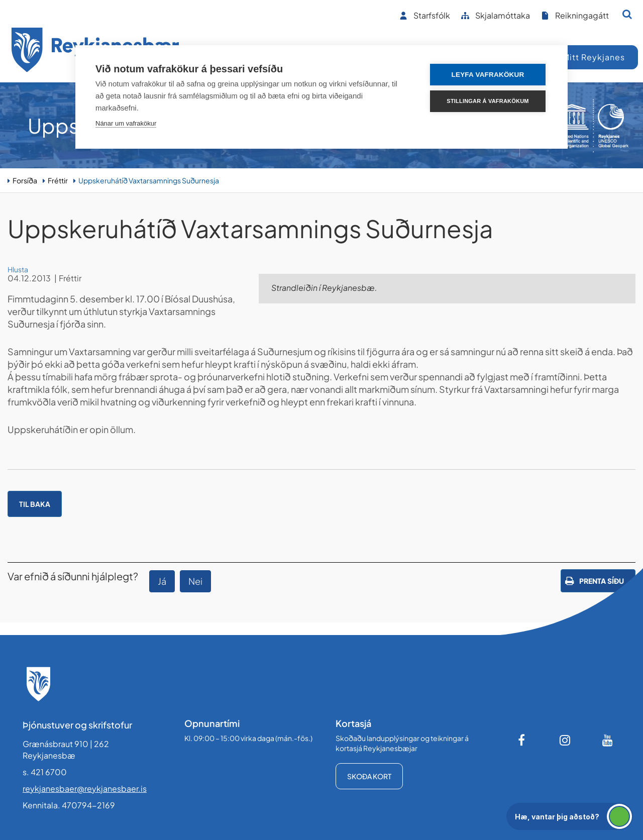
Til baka (35, 504)
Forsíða (25, 180)
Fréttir (58, 180)
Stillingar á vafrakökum (488, 101)
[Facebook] (522, 740)
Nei (195, 581)
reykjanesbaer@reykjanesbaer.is (85, 789)
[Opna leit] (627, 14)
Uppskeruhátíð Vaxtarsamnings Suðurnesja (149, 180)
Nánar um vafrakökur (126, 123)
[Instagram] (565, 740)
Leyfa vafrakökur (488, 75)
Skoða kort (369, 776)
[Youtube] (608, 740)
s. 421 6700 (45, 772)
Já (162, 581)
